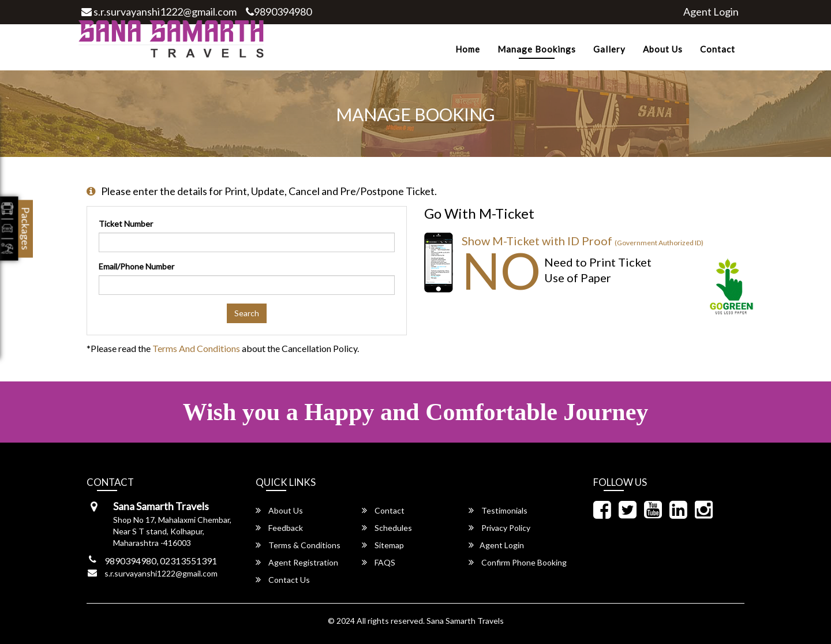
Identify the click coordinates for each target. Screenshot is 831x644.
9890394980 (279, 12)
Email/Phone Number (136, 266)
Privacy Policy (499, 528)
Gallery (609, 49)
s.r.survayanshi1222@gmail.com (159, 12)
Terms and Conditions (196, 348)
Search (247, 313)
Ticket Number (126, 224)
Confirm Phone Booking (518, 562)
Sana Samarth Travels (465, 621)
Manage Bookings (537, 49)
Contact (718, 49)
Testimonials (498, 510)
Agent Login (711, 12)
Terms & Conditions (298, 545)
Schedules (387, 528)
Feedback (279, 528)
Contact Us (283, 580)
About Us (663, 49)
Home (468, 49)
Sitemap (383, 545)
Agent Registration (297, 562)
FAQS (379, 562)
